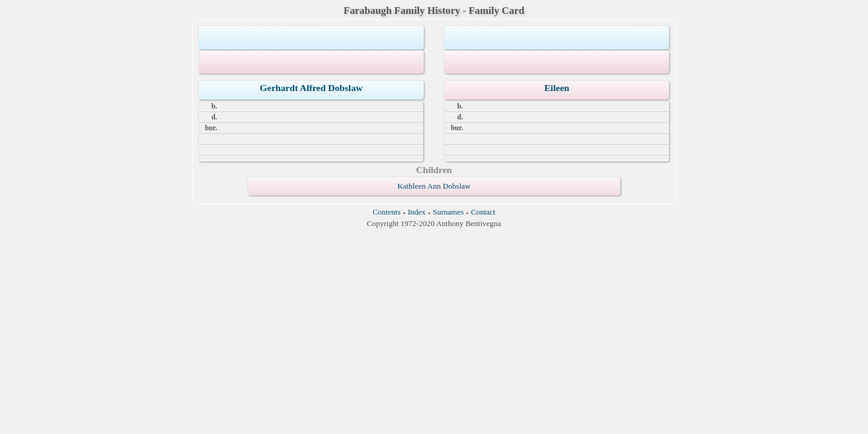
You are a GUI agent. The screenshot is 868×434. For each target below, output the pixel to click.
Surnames (448, 212)
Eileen (557, 88)
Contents (386, 212)
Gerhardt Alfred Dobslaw (311, 88)
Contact (483, 212)
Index (417, 212)
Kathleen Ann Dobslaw (434, 186)
